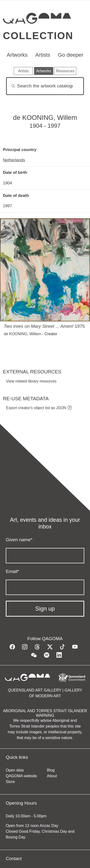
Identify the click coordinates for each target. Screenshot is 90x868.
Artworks (17, 55)
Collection (38, 36)
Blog (51, 770)
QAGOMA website (21, 776)
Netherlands (14, 160)
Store (10, 782)
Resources (65, 71)
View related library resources (31, 381)
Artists (43, 55)
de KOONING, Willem (22, 334)
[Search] (45, 86)
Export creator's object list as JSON (36, 408)
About (52, 776)
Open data (15, 770)
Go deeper (71, 55)
